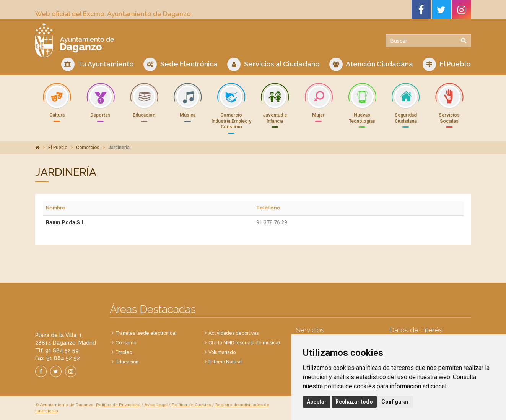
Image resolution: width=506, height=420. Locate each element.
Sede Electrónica (181, 64)
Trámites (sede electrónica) (146, 333)
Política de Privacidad (118, 405)
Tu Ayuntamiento (98, 64)
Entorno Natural (225, 362)
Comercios (88, 148)
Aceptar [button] (317, 402)
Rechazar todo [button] (354, 402)
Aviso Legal (156, 405)
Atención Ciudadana (371, 64)
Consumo (126, 343)
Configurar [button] (395, 402)
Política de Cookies (191, 405)
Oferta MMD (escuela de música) (244, 343)
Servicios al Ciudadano (273, 64)
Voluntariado (222, 352)
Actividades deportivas (233, 333)
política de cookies (350, 386)
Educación (127, 362)
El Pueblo (447, 64)
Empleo (124, 352)
